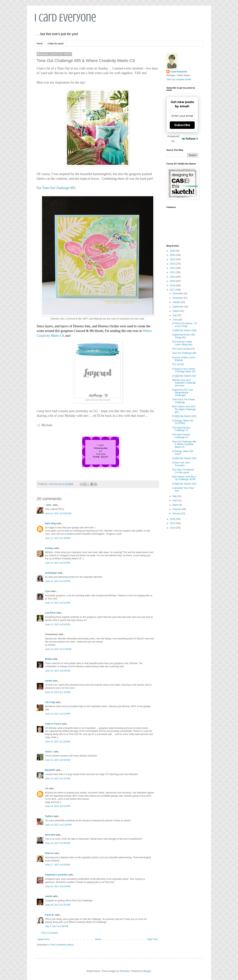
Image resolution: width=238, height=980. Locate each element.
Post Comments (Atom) (62, 945)
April (175, 500)
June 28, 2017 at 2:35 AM (58, 905)
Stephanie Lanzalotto (56, 875)
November (178, 298)
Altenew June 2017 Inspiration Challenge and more (184, 383)
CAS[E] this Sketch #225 (184, 458)
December (178, 293)
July (175, 315)
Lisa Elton (50, 613)
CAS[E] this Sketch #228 (184, 330)
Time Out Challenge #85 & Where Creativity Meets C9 (184, 444)
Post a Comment (50, 933)
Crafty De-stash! (56, 44)
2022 (173, 268)
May (175, 496)
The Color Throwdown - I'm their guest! (184, 471)
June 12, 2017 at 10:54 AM (58, 513)
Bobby (48, 659)
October (177, 302)
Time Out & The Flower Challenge (183, 401)
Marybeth (50, 770)
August (176, 311)
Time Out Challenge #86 (184, 353)
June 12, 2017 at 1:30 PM (58, 538)
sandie (49, 681)
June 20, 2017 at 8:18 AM (58, 886)
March (176, 505)
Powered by (183, 139)
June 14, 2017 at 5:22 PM (58, 806)
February (177, 509)
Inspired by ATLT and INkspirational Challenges (182, 393)
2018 (173, 286)
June (175, 320)
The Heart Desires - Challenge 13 (182, 429)
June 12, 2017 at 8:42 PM (58, 603)
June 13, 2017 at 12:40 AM (58, 649)
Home (40, 44)
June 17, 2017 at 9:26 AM (58, 865)
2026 (173, 251)
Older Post (152, 939)
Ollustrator (125, 971)
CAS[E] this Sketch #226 (184, 416)
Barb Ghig (50, 524)
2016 (173, 519)
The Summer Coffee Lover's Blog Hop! (182, 343)
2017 (173, 290)
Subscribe (182, 125)
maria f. (49, 752)
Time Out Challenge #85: (59, 188)
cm (47, 788)
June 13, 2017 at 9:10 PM (58, 714)
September (178, 307)
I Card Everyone (65, 18)
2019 (173, 281)
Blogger (147, 971)
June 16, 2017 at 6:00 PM (58, 843)
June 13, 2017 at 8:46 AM (58, 671)
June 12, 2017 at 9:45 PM (58, 624)
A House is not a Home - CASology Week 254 (184, 370)
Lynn (48, 591)
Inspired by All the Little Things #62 (183, 336)
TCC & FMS (178, 364)
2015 (173, 523)
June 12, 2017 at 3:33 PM (58, 581)
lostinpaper (51, 573)
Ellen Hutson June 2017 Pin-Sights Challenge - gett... (184, 409)
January (177, 513)
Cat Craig (50, 702)
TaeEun (49, 816)
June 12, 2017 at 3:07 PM (58, 563)
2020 (173, 277)
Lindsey (49, 548)
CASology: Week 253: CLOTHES (183, 422)
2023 (173, 264)
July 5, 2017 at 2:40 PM (57, 926)
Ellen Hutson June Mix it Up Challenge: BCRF (184, 478)
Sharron (49, 853)
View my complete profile (179, 79)
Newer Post (43, 939)
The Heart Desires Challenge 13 (181, 436)
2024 (173, 259)
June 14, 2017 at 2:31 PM (58, 779)
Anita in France (53, 724)
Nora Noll (50, 835)
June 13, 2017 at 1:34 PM (58, 692)
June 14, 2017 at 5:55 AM (58, 760)
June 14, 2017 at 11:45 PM (58, 825)
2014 (173, 528)
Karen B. (50, 915)
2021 (173, 272)
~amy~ (49, 505)
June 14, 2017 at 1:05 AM (58, 742)
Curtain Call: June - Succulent (182, 464)
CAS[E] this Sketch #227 (184, 376)
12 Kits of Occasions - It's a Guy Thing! (185, 325)
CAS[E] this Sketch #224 (184, 484)
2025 (173, 255)
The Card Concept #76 (183, 349)
